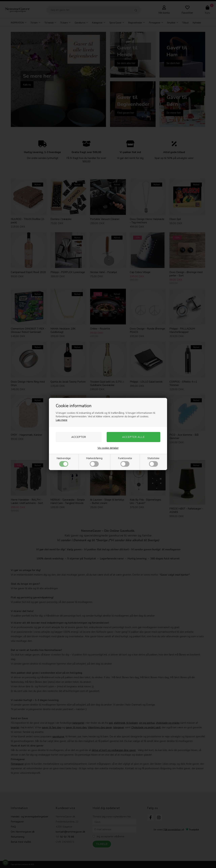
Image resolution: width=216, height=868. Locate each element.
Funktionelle (125, 462)
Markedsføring (94, 462)
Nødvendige (64, 462)
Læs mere (62, 420)
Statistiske (153, 462)
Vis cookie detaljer (108, 448)
